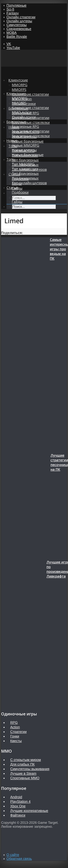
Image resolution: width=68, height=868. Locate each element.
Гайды (17, 202)
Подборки (20, 192)
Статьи (12, 188)
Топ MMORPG (23, 164)
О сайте (13, 855)
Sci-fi (10, 9)
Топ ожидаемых (25, 178)
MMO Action (22, 112)
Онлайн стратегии (21, 17)
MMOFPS (19, 90)
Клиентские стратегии (30, 94)
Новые (12, 141)
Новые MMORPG (26, 145)
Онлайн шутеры (19, 21)
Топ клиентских (25, 169)
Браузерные (16, 122)
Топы (11, 159)
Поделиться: (12, 233)
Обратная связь (19, 859)
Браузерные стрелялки (31, 122)
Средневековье (19, 29)
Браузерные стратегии (31, 131)
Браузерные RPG (25, 126)
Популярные (16, 5)
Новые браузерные (28, 141)
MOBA (12, 33)
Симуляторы (17, 25)
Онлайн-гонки (24, 117)
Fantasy (13, 13)
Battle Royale (17, 37)
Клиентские (16, 94)
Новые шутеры (24, 150)
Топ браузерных (25, 160)
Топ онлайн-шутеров (29, 183)
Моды (17, 197)
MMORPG (20, 98)
